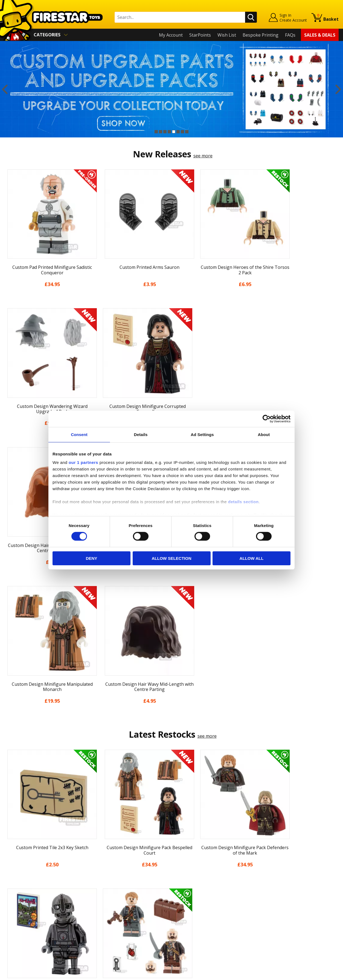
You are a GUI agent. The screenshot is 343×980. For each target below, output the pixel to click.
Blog (9, 887)
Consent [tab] (79, 434)
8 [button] (187, 132)
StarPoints (200, 35)
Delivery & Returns (24, 895)
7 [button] (182, 132)
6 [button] (178, 132)
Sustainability (18, 926)
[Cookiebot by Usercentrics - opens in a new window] (267, 419)
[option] (171, 89)
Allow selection (172, 558)
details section (243, 502)
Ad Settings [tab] (202, 434)
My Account (171, 35)
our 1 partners (83, 462)
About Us (14, 871)
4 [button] (169, 132)
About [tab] (264, 434)
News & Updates (21, 879)
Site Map (13, 934)
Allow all (252, 558)
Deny (92, 558)
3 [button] (165, 132)
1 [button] (156, 132)
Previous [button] (5, 89)
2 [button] (161, 132)
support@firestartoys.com (115, 882)
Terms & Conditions (25, 902)
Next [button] (338, 89)
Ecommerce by (318, 974)
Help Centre (100, 864)
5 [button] (174, 132)
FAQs (290, 35)
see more (203, 156)
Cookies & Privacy (22, 910)
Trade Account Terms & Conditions (124, 914)
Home (11, 855)
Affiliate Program (106, 923)
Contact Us (99, 855)
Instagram (213, 877)
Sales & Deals (320, 35)
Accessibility (17, 918)
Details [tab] (141, 434)
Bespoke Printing (261, 35)
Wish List (227, 35)
